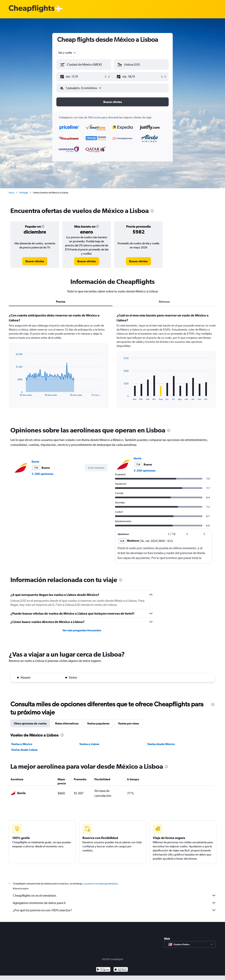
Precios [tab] (61, 302)
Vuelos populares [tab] (98, 723)
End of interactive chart (14, 393)
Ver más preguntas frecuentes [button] (82, 630)
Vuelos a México (22, 744)
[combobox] (67, 53)
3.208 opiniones (42, 474)
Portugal (24, 193)
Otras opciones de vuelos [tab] (30, 723)
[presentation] (152, 211)
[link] (35, 261)
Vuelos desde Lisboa (24, 750)
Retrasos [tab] (164, 302)
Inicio (12, 193)
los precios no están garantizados (101, 884)
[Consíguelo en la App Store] (121, 970)
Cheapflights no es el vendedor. (115, 895)
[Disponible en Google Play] (103, 970)
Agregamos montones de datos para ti (115, 903)
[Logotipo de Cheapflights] (32, 9)
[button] (82, 77)
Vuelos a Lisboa (89, 744)
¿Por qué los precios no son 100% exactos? (115, 910)
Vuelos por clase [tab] (128, 723)
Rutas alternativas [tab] (67, 723)
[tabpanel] (112, 365)
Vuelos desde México (161, 744)
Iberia (35, 462)
